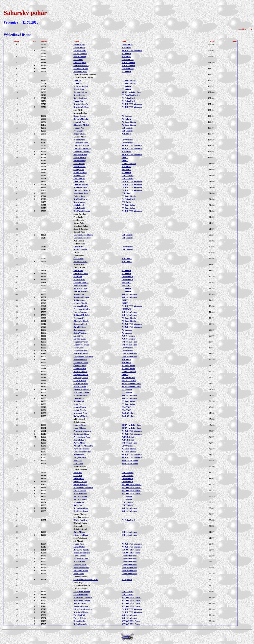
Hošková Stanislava (82, 553)
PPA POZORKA (129, 380)
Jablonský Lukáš (81, 363)
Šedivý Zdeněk (80, 410)
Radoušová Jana (80, 98)
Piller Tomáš (79, 181)
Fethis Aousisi (79, 244)
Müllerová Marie (81, 571)
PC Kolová (126, 54)
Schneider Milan (80, 395)
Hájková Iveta (79, 134)
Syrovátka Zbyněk (81, 392)
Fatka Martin (79, 178)
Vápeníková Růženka (82, 609)
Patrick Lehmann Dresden (85, 74)
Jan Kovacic (79, 220)
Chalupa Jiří (79, 318)
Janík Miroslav (80, 380)
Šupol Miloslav (80, 428)
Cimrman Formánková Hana (86, 580)
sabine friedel (79, 419)
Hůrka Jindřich (80, 520)
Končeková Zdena (81, 434)
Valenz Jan (78, 101)
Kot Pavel (78, 276)
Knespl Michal (80, 158)
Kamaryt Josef (80, 565)
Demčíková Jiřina (81, 107)
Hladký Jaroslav (80, 372)
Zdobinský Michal (81, 125)
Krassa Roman (80, 116)
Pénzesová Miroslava (82, 431)
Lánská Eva (78, 398)
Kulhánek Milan (80, 187)
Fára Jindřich (79, 615)
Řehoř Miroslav (80, 285)
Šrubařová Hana (80, 68)
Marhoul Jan (79, 175)
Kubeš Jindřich (80, 172)
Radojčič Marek (80, 496)
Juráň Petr (78, 60)
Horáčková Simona (82, 211)
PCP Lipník (127, 193)
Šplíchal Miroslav (81, 291)
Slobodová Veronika (82, 152)
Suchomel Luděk (81, 306)
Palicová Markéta (81, 65)
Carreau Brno (128, 45)
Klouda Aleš (79, 401)
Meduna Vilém (80, 425)
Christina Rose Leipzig (83, 77)
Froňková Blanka (81, 594)
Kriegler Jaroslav (81, 374)
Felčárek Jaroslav (81, 282)
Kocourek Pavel (80, 324)
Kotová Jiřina (79, 279)
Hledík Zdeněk (80, 386)
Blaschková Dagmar (82, 600)
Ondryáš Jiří (79, 169)
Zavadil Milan (79, 327)
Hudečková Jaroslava (83, 597)
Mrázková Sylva (80, 71)
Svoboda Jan (79, 502)
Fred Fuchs (78, 217)
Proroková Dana (80, 262)
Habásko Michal (80, 92)
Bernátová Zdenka (81, 550)
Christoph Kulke (81, 226)
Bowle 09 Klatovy (129, 413)
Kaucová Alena (80, 51)
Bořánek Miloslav (81, 416)
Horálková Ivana (81, 511)
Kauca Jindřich (80, 54)
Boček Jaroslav (80, 330)
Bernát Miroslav (80, 484)
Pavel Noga (78, 582)
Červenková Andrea (82, 309)
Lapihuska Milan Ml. (82, 149)
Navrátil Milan (80, 603)
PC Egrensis (127, 116)
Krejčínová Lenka (81, 297)
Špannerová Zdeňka (82, 389)
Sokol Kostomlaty (129, 354)
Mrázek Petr (79, 128)
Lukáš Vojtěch (79, 62)
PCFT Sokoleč (128, 437)
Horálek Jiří (79, 265)
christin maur (79, 422)
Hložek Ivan (79, 89)
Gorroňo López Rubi (82, 238)
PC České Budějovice (131, 95)
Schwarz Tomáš (80, 303)
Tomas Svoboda (80, 470)
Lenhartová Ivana (81, 345)
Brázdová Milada (81, 612)
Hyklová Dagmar (81, 606)
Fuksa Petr (78, 247)
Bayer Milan (79, 478)
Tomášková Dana (81, 143)
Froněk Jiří (78, 131)
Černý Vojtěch (79, 366)
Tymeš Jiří (78, 83)
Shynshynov (79, 256)
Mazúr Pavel (79, 544)
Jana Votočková (80, 538)
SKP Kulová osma (129, 294)
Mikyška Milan (80, 458)
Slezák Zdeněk (80, 556)
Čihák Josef (78, 259)
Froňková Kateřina (82, 591)
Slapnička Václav (81, 342)
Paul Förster (79, 241)
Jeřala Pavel (79, 205)
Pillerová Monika (81, 184)
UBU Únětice (127, 140)
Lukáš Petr (78, 336)
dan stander (78, 526)
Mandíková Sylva (81, 193)
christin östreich (80, 529)
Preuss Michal (79, 166)
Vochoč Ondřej (80, 161)
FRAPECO (126, 169)
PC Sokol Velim (128, 205)
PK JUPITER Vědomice (132, 51)
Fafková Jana (79, 196)
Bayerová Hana (80, 481)
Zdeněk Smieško (80, 577)
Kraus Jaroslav (80, 202)
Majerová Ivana (80, 351)
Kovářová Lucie (80, 199)
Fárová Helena (80, 618)
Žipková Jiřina (80, 490)
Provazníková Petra (82, 437)
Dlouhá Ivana (79, 562)
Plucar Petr (78, 270)
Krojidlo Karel (80, 440)
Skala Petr (78, 404)
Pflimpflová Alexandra (83, 446)
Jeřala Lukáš (79, 208)
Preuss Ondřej (80, 57)
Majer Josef (78, 348)
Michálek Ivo (79, 45)
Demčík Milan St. (81, 104)
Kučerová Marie (80, 493)
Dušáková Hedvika (81, 315)
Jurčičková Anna (81, 559)
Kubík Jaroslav (80, 300)
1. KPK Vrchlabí (129, 164)
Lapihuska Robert (81, 146)
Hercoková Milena (81, 568)
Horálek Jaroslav (81, 229)
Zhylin (76, 253)
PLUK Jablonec (128, 62)
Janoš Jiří (78, 476)
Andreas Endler (80, 113)
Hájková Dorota (80, 360)
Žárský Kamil (79, 268)
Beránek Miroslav (81, 119)
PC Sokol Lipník (129, 80)
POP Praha (126, 48)
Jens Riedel (78, 110)
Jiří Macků (78, 541)
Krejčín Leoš (79, 294)
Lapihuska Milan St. (82, 190)
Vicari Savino (79, 140)
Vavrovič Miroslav (81, 449)
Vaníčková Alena (81, 354)
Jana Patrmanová (81, 517)
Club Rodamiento (129, 556)
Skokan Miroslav (81, 383)
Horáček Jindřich (81, 86)
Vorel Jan (77, 461)
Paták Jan (78, 473)
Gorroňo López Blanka (83, 235)
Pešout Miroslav (80, 250)
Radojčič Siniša (80, 499)
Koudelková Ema (81, 508)
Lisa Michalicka (80, 588)
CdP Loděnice (128, 128)
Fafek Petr (78, 80)
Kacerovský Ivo (80, 288)
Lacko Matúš (79, 547)
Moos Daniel (79, 574)
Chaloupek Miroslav (82, 452)
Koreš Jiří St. (79, 95)
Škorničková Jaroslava (83, 357)
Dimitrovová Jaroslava (83, 487)
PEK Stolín (126, 134)
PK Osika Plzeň (128, 98)
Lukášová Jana (80, 339)
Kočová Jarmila (80, 624)
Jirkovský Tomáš (81, 377)
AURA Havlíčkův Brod (131, 92)
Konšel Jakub (79, 48)
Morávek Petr (79, 122)
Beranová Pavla (80, 155)
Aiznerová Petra (80, 413)
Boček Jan (78, 505)
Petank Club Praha (130, 461)
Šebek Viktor (79, 164)
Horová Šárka (79, 621)
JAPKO (125, 158)
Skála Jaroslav (80, 214)
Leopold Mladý (80, 137)
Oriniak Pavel (79, 232)
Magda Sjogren (80, 514)
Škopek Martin (80, 369)
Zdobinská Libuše (81, 321)
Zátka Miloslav (80, 532)
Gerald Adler (79, 223)
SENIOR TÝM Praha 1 (132, 484)
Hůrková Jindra (80, 523)
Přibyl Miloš (79, 455)
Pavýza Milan (79, 443)
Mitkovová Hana (81, 535)
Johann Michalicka (82, 585)
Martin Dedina (80, 467)
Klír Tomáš (78, 464)
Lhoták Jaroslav (80, 312)
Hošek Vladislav (80, 333)
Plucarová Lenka (81, 273)
